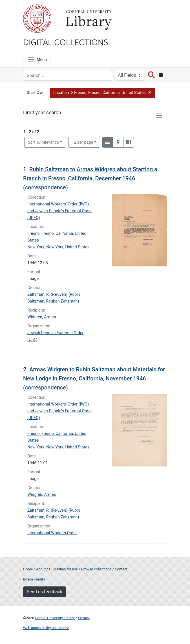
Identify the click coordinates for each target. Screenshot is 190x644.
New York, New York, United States (58, 247)
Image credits (34, 579)
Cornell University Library (55, 618)
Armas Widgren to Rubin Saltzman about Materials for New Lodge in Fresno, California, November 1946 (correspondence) (94, 378)
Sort (43, 142)
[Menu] (37, 60)
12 (83, 142)
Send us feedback (45, 592)
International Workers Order (52, 533)
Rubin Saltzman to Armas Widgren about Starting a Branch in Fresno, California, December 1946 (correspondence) (90, 178)
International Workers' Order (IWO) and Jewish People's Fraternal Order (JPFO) (60, 211)
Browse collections (96, 569)
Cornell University (37, 19)
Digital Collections (66, 42)
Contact (121, 569)
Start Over (36, 93)
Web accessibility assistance (46, 628)
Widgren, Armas (42, 317)
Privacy (84, 618)
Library (88, 19)
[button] (102, 93)
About (41, 569)
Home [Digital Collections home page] (28, 569)
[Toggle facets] (159, 115)
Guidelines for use (63, 569)
